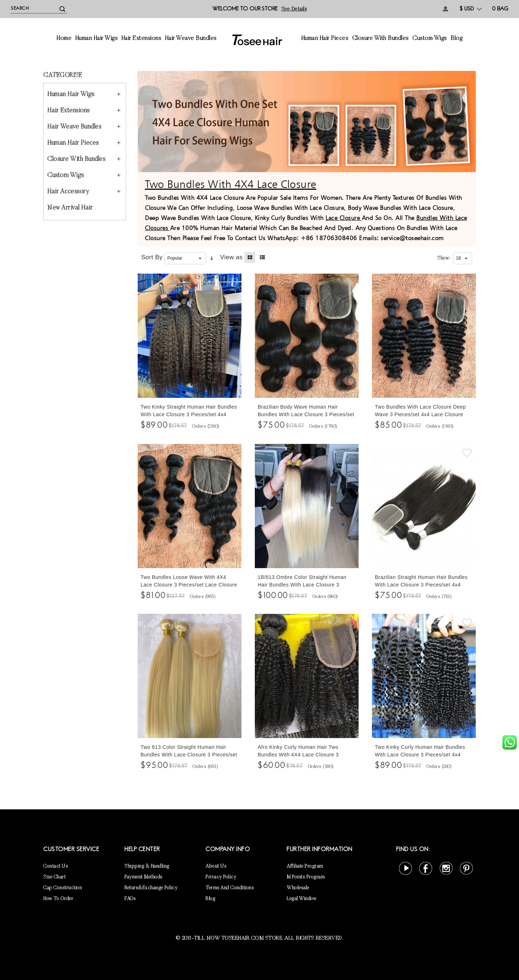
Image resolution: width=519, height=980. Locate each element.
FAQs (130, 899)
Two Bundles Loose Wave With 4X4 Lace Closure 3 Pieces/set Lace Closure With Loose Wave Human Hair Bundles (189, 585)
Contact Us (56, 867)
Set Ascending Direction (213, 259)
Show (443, 259)
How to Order (58, 899)
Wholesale (298, 888)
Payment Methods (143, 877)
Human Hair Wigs (97, 39)
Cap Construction (63, 888)
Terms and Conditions (230, 888)
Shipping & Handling (147, 867)
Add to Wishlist (232, 283)
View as (232, 257)
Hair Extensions (141, 39)
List (262, 257)
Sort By (152, 257)
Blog (456, 39)
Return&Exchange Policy (151, 888)
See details (294, 9)
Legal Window (301, 899)
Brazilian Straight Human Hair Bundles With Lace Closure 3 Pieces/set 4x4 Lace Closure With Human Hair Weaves (423, 585)
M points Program (306, 877)
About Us (216, 867)
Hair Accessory (68, 192)
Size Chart (54, 877)
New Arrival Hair (70, 208)
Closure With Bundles (380, 39)
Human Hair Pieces (325, 39)
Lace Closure (344, 218)
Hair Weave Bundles (191, 39)
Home (64, 39)
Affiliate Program (305, 867)
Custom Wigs (430, 39)
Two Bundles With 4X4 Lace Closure (231, 184)
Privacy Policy (221, 877)
